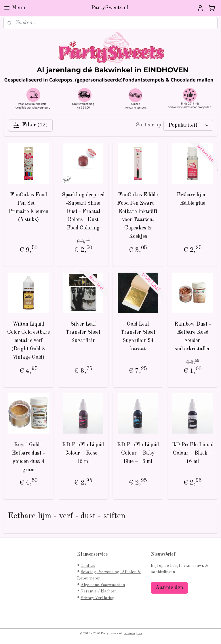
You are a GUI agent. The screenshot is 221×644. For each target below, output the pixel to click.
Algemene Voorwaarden (103, 585)
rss (140, 633)
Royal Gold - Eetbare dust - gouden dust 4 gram (28, 457)
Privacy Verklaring (98, 598)
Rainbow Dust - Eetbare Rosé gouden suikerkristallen (193, 337)
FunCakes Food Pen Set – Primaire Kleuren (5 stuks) (28, 207)
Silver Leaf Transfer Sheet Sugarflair (83, 333)
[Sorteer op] (188, 125)
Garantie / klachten (99, 591)
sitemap (130, 633)
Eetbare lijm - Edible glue (193, 199)
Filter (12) (30, 125)
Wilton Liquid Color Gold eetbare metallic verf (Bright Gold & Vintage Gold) (28, 341)
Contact (88, 566)
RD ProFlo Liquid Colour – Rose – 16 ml (83, 453)
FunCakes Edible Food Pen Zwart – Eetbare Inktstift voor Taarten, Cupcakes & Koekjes (138, 216)
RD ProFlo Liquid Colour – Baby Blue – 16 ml (138, 453)
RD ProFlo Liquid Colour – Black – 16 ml (193, 453)
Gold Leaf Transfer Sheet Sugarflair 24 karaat (138, 337)
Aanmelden (169, 588)
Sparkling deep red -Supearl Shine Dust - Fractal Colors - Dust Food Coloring (83, 211)
